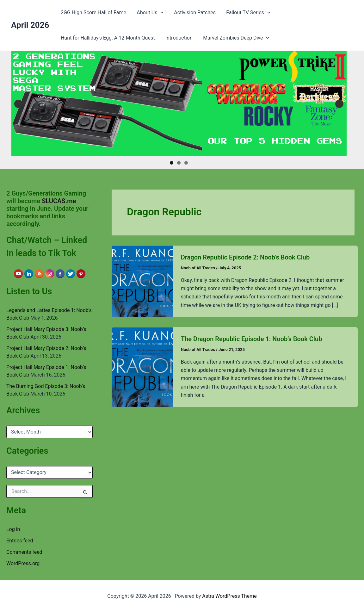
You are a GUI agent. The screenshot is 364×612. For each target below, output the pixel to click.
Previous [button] (18, 104)
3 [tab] (186, 163)
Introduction (178, 38)
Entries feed (20, 541)
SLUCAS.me (59, 201)
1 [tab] (172, 163)
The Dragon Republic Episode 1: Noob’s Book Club (252, 339)
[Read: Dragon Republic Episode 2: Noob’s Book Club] (142, 281)
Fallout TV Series (247, 13)
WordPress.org (23, 563)
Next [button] (339, 104)
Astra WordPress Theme (229, 596)
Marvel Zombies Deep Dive (235, 38)
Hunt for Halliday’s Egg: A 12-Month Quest (107, 38)
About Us (149, 13)
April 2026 (30, 25)
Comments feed (24, 552)
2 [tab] (179, 163)
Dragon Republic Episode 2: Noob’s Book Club (245, 257)
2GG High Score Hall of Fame (93, 12)
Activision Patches (194, 12)
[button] (160, 13)
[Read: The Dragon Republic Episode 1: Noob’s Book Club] (142, 367)
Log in (13, 529)
